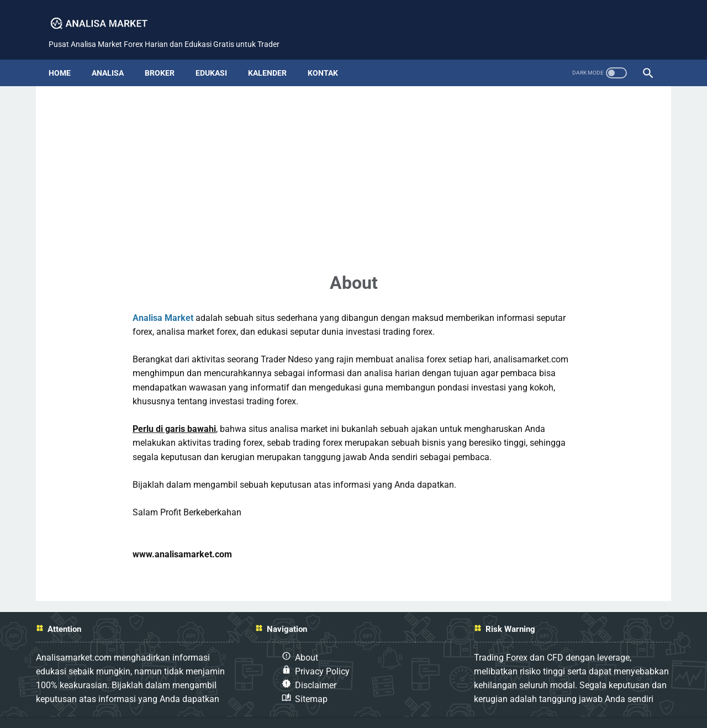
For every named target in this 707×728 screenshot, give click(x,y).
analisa (115, 55)
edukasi (218, 55)
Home (67, 55)
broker (167, 55)
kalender (275, 55)
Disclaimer (316, 667)
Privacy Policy (322, 653)
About (307, 639)
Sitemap (311, 681)
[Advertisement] (353, 154)
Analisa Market (163, 300)
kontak (330, 55)
